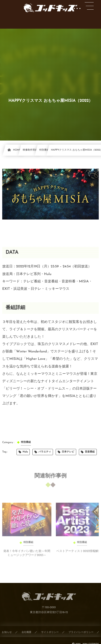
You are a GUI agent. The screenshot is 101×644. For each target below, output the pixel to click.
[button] (89, 6)
